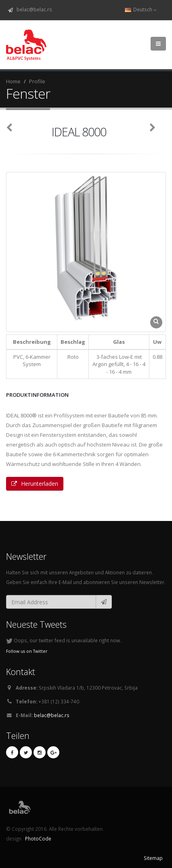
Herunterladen (35, 484)
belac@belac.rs (33, 9)
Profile (37, 81)
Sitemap (153, 858)
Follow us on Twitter (27, 651)
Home (13, 81)
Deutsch (141, 10)
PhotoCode (38, 838)
